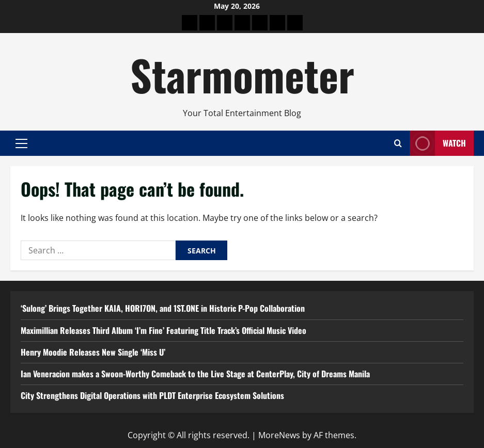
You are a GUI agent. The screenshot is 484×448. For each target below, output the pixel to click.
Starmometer (242, 74)
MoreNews (279, 435)
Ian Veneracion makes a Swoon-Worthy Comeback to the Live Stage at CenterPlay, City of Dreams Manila (195, 374)
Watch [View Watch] (438, 143)
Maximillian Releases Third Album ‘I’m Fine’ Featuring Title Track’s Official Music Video (163, 330)
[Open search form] (398, 143)
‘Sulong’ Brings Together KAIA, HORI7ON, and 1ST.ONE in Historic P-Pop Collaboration (163, 308)
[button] (21, 143)
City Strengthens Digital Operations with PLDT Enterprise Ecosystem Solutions (152, 395)
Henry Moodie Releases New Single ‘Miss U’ (93, 352)
